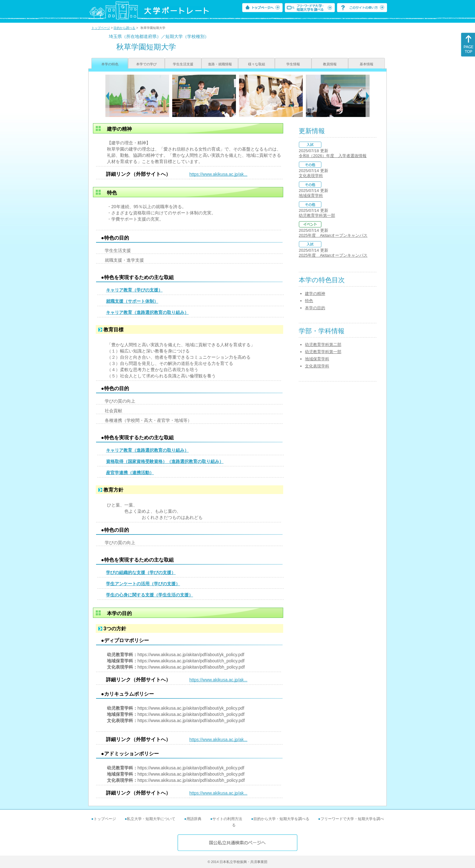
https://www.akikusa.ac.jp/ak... (218, 174)
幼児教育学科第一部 (317, 215)
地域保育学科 (311, 196)
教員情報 (330, 64)
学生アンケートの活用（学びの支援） (143, 584)
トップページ (101, 28)
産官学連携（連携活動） (130, 473)
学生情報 (293, 64)
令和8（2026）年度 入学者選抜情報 (333, 156)
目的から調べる (124, 28)
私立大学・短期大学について (151, 819)
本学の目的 (315, 308)
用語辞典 (194, 819)
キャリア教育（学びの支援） (134, 290)
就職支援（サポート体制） (132, 301)
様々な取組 (257, 64)
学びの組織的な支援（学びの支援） (141, 572)
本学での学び (146, 64)
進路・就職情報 (220, 64)
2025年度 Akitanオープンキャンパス (333, 235)
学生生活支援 (183, 64)
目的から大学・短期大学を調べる (281, 819)
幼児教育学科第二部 (323, 345)
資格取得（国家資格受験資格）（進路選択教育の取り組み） (165, 461)
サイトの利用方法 (227, 819)
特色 (309, 301)
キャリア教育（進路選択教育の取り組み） (147, 312)
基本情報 (367, 64)
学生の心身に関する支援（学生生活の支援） (150, 595)
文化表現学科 (311, 176)
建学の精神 (315, 294)
